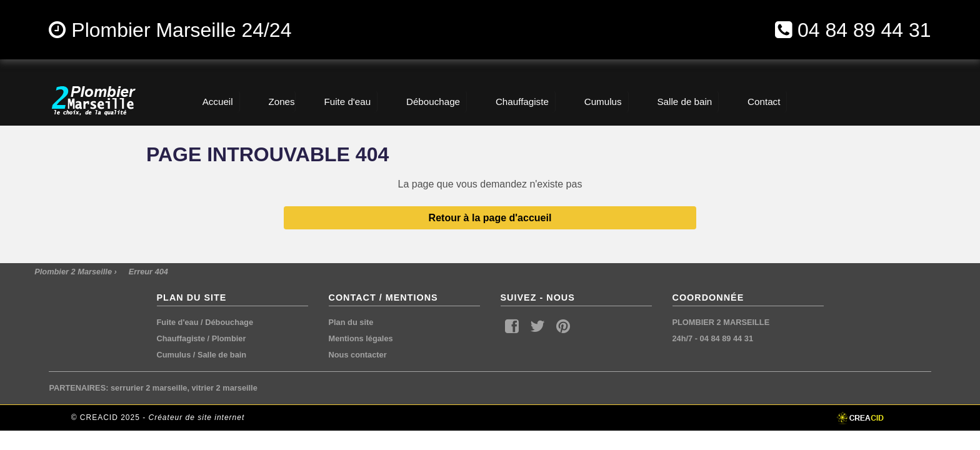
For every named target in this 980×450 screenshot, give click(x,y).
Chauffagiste (181, 338)
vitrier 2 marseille (225, 388)
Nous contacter (358, 355)
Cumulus (174, 355)
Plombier (229, 338)
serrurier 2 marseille (149, 388)
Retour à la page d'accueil (490, 218)
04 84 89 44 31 (864, 30)
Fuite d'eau (178, 322)
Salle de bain (222, 355)
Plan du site (351, 322)
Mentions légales (361, 338)
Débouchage (229, 322)
